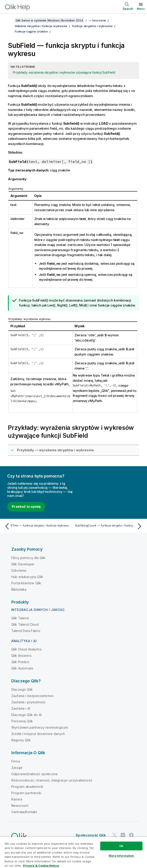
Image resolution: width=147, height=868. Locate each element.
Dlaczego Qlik (22, 689)
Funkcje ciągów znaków (31, 31)
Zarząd (17, 768)
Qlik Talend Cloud (25, 624)
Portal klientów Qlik (26, 583)
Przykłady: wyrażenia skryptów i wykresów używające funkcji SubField (64, 72)
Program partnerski (26, 793)
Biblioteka (19, 589)
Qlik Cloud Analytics (27, 649)
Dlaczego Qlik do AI (26, 715)
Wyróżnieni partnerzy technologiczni (40, 727)
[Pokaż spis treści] (9, 20)
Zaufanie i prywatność (28, 702)
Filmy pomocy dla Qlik (28, 558)
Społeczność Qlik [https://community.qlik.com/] (91, 835)
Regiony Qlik (21, 740)
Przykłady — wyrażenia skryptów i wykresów (55, 450)
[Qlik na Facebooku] (131, 835)
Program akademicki (27, 787)
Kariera (17, 799)
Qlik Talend (20, 618)
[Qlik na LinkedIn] (123, 835)
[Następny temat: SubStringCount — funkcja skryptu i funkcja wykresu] (109, 526)
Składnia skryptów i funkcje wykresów (41, 26)
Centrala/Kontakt (24, 812)
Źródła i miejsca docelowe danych (38, 734)
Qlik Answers (21, 656)
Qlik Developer (23, 564)
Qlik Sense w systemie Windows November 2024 (49, 20)
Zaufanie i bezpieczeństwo (32, 696)
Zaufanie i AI (21, 708)
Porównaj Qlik (22, 721)
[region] (73, 852)
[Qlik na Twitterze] (114, 835)
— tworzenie (97, 20)
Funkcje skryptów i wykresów (92, 26)
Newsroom (20, 806)
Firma (16, 761)
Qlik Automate (22, 668)
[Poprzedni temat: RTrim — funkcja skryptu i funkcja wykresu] (38, 526)
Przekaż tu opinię (26, 507)
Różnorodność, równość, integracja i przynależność (52, 780)
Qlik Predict (20, 662)
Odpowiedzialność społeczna (34, 774)
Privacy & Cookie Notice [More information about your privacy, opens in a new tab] (41, 866)
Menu (141, 9)
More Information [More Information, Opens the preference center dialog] (121, 856)
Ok (121, 846)
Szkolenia (19, 570)
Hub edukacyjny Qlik (27, 577)
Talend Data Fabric (26, 631)
